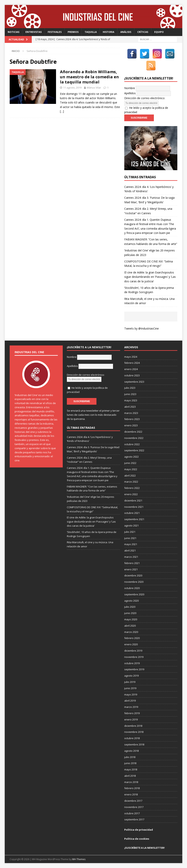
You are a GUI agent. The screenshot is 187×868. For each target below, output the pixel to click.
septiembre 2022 (134, 450)
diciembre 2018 (133, 726)
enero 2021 (131, 569)
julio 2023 (130, 388)
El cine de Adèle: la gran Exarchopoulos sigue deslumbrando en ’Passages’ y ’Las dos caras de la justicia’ (150, 277)
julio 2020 (130, 607)
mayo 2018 (131, 769)
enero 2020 (131, 644)
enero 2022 (131, 494)
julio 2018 (130, 757)
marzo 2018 (131, 782)
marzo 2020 (131, 632)
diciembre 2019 (133, 651)
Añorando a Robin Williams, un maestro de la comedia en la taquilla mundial (89, 77)
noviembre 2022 (134, 438)
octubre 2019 (132, 663)
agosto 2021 (131, 525)
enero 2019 (131, 719)
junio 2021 (130, 538)
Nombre (130, 88)
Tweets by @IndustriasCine (142, 328)
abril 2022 (130, 476)
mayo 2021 (131, 544)
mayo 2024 (131, 357)
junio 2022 (130, 463)
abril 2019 (130, 701)
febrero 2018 (132, 788)
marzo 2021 (131, 557)
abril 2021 (130, 550)
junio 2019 (130, 688)
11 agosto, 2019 (72, 88)
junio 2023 (130, 394)
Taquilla (91, 32)
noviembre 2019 (134, 657)
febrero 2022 (132, 488)
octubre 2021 (132, 513)
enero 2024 (131, 369)
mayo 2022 (131, 469)
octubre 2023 (132, 375)
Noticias (14, 32)
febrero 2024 (132, 363)
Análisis (126, 32)
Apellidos (130, 93)
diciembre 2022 (133, 432)
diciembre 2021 (133, 500)
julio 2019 (130, 682)
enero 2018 (131, 794)
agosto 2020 (131, 601)
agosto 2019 (131, 676)
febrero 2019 (132, 713)
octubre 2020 (132, 588)
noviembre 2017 (134, 807)
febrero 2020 (132, 638)
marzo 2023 (131, 413)
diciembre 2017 (133, 801)
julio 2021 (130, 532)
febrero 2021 (132, 563)
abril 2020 (130, 626)
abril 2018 (130, 776)
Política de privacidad (139, 830)
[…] (62, 111)
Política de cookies (137, 839)
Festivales (55, 32)
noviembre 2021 (134, 507)
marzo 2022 (131, 482)
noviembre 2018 (134, 732)
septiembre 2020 (134, 594)
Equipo (159, 32)
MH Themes (79, 859)
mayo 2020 (131, 619)
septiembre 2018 (134, 744)
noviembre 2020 (134, 582)
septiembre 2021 (134, 519)
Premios (73, 32)
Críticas (143, 32)
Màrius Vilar (94, 88)
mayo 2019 (131, 694)
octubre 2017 (132, 813)
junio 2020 (130, 613)
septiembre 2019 (134, 669)
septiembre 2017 (134, 819)
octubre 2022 (132, 444)
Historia (108, 32)
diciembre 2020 (133, 575)
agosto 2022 (131, 457)
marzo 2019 (131, 707)
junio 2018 (130, 763)
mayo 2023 (131, 400)
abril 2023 (130, 407)
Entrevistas (34, 32)
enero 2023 (131, 425)
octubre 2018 (132, 738)
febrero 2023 (132, 419)
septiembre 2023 (134, 382)
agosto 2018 (131, 751)
